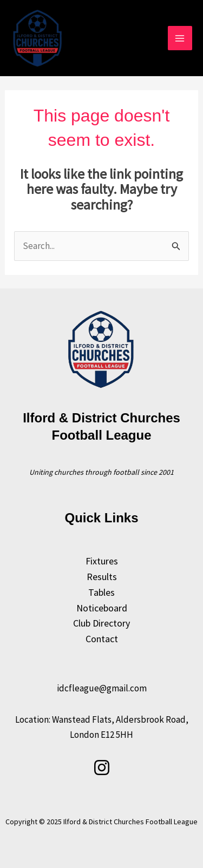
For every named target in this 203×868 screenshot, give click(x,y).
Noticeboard (102, 608)
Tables (101, 592)
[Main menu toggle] (180, 38)
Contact (102, 639)
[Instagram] (102, 768)
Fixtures (102, 561)
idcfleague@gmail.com (102, 688)
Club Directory (101, 623)
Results (102, 577)
